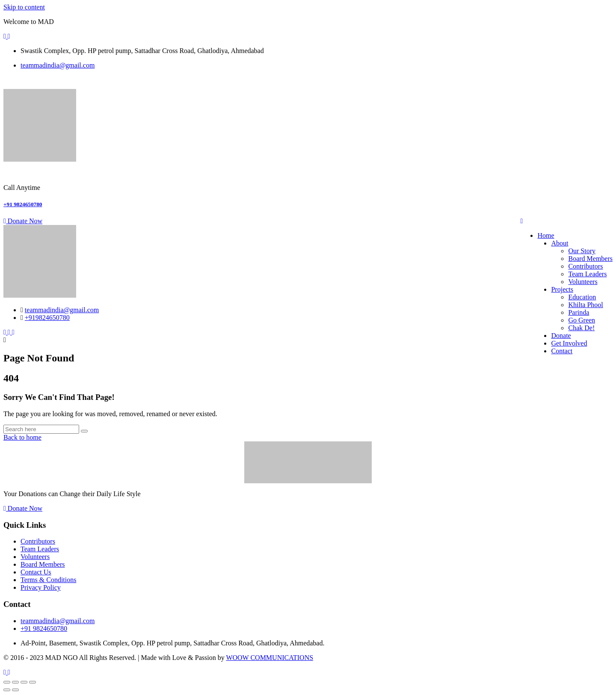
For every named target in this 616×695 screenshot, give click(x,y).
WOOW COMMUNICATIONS (269, 658)
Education (582, 297)
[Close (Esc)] (33, 682)
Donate (561, 336)
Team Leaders (587, 274)
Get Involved (569, 343)
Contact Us (36, 572)
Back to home (22, 437)
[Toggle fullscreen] (15, 682)
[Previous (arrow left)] (7, 690)
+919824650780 (47, 318)
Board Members (590, 259)
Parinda (579, 312)
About (560, 243)
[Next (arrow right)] (15, 690)
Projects (562, 289)
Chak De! (581, 328)
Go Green (582, 320)
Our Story (582, 251)
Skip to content (24, 7)
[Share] (24, 682)
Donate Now (23, 221)
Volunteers (583, 282)
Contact (562, 351)
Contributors (585, 266)
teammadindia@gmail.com (58, 65)
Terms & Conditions (48, 580)
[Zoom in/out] (7, 682)
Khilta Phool (585, 305)
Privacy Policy (41, 587)
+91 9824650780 (23, 204)
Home (546, 235)
